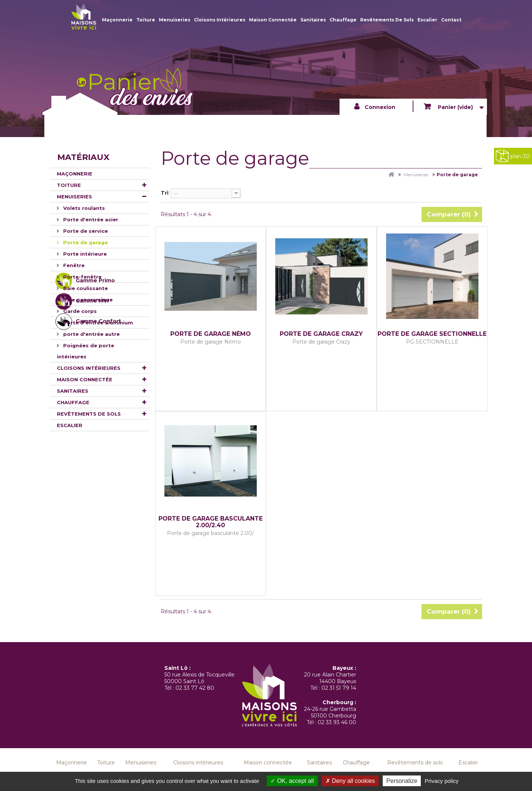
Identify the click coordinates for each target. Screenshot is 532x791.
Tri (165, 193)
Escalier (427, 20)
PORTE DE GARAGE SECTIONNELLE (432, 334)
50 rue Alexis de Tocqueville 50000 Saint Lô (199, 678)
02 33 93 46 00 (337, 722)
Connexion (380, 107)
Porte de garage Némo (211, 334)
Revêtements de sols (387, 20)
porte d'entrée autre (91, 334)
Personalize (402, 781)
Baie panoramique (87, 300)
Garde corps (79, 311)
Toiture (146, 20)
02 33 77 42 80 (195, 688)
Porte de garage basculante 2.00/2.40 (211, 522)
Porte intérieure (84, 254)
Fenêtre (73, 265)
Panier (455, 107)
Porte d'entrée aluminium (97, 323)
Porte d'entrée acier (90, 219)
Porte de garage (85, 242)
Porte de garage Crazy (321, 334)
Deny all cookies (350, 781)
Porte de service (85, 231)
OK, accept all (292, 781)
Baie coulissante (85, 288)
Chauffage (343, 20)
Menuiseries (175, 20)
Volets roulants (83, 208)
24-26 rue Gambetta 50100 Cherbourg (330, 712)
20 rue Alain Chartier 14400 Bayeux (330, 678)
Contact (451, 20)
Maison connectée (273, 20)
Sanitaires (313, 20)
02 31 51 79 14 (339, 688)
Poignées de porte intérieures (86, 351)
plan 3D (513, 156)
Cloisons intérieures (220, 20)
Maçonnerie (117, 20)
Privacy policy (442, 781)
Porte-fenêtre (82, 277)
